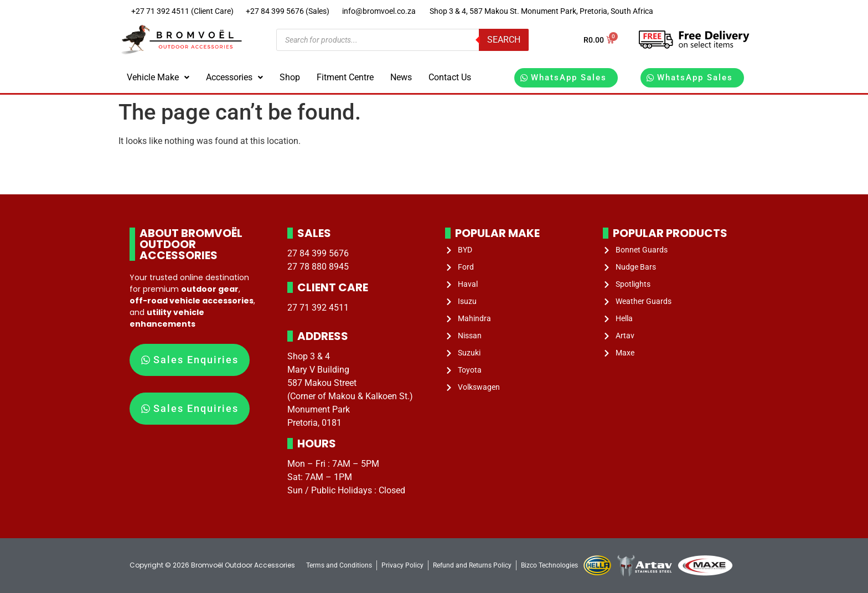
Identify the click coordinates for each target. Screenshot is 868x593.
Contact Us (450, 77)
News (401, 77)
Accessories (234, 77)
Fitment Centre (345, 77)
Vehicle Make (158, 77)
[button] (158, 78)
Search (504, 40)
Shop (290, 77)
